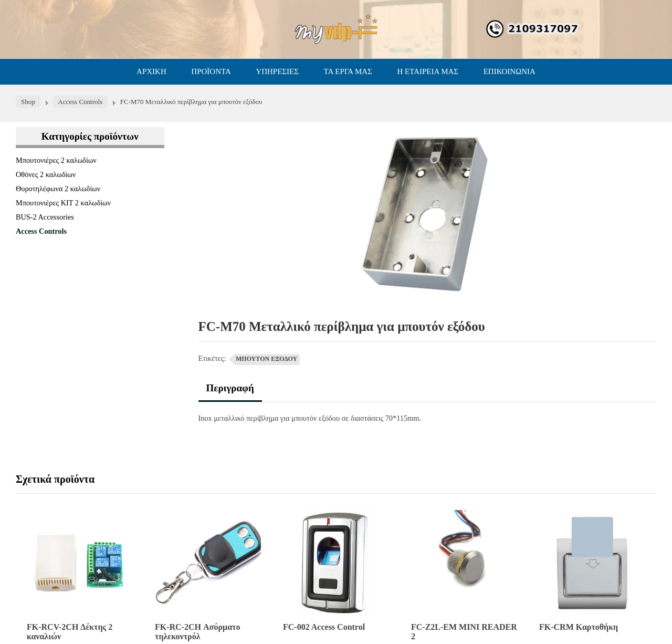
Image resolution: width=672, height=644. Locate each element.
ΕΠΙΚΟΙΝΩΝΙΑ (510, 71)
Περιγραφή (230, 388)
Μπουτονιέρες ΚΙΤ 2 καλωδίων (63, 203)
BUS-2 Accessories (45, 217)
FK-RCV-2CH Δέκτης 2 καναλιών (70, 632)
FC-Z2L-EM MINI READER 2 (464, 632)
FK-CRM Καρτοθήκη (579, 627)
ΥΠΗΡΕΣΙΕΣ (277, 71)
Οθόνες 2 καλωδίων (46, 174)
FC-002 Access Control (324, 627)
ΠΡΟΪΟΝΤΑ (211, 71)
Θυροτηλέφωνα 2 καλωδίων (58, 189)
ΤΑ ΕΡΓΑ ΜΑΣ (348, 71)
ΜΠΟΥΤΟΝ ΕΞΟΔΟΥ (266, 359)
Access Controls (41, 231)
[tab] (230, 392)
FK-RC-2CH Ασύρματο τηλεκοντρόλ (197, 632)
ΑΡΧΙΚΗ (151, 71)
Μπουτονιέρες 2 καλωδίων (56, 160)
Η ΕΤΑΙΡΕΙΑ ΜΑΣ (428, 71)
